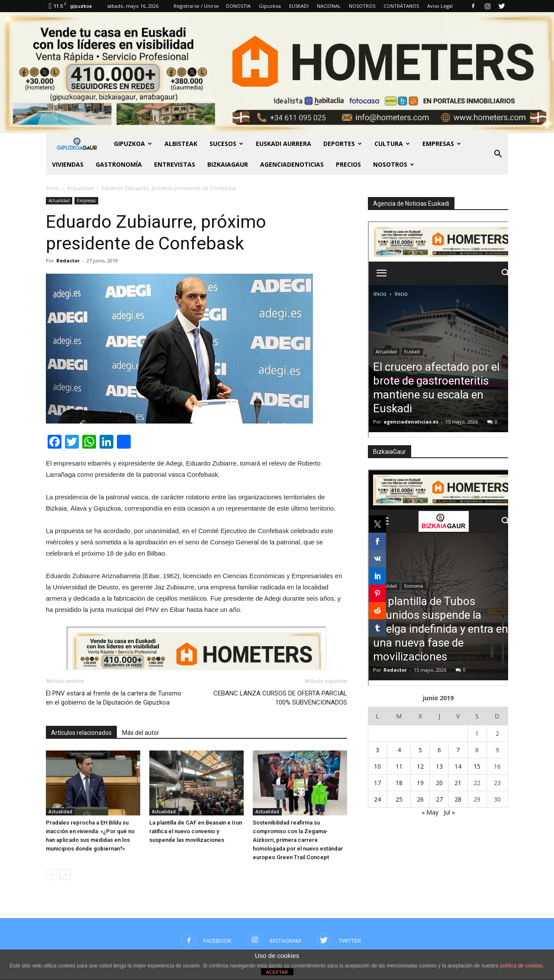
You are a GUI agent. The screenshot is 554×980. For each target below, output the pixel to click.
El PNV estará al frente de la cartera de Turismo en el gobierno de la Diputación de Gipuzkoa (114, 698)
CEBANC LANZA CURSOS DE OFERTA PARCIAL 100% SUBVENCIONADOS (280, 698)
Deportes (343, 144)
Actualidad (59, 201)
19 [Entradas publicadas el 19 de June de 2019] (420, 783)
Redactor (68, 260)
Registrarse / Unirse (196, 6)
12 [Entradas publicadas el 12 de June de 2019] (420, 766)
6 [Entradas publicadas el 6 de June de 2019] (439, 750)
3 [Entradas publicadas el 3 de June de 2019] (377, 750)
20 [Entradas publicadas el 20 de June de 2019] (439, 783)
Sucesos (226, 144)
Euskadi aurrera (283, 144)
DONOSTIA (238, 6)
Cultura (392, 144)
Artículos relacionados (81, 733)
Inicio (52, 188)
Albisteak (181, 144)
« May (430, 812)
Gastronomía (119, 164)
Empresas (442, 144)
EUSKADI (299, 6)
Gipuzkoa (270, 6)
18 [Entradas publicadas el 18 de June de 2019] (399, 783)
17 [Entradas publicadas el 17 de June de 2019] (377, 783)
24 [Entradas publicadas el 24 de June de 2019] (377, 799)
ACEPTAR (277, 972)
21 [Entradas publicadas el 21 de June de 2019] (458, 783)
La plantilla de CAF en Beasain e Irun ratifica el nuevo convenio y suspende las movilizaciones (196, 831)
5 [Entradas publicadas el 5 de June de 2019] (420, 750)
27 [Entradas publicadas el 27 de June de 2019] (439, 799)
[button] (498, 154)
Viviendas (68, 164)
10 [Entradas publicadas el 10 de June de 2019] (377, 766)
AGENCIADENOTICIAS (292, 164)
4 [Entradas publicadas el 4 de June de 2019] (399, 750)
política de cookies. (522, 966)
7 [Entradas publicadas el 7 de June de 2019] (458, 750)
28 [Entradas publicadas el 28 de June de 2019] (458, 799)
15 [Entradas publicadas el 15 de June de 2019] (477, 766)
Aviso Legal (440, 6)
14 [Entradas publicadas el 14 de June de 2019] (458, 766)
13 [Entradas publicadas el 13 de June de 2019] (439, 766)
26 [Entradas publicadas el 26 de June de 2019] (420, 799)
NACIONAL (329, 6)
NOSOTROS (362, 6)
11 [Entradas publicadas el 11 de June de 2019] (399, 766)
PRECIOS (348, 164)
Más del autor (141, 733)
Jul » (449, 812)
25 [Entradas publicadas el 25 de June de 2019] (399, 799)
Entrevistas (175, 164)
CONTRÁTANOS (401, 6)
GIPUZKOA (133, 144)
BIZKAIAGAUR (228, 164)
